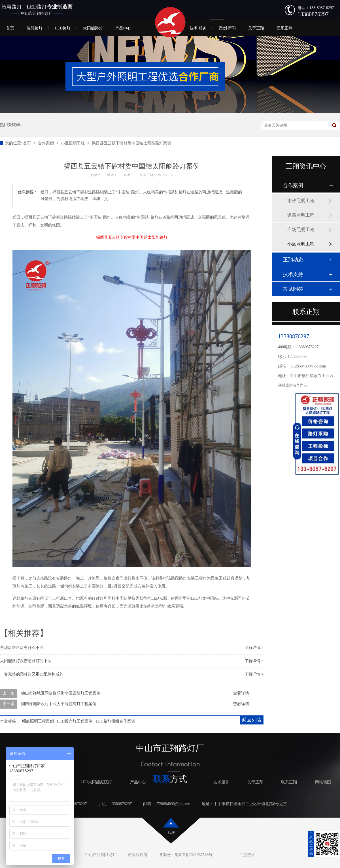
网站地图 (323, 782)
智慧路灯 (35, 28)
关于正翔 (256, 28)
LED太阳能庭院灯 (96, 782)
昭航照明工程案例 (38, 721)
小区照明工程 (73, 143)
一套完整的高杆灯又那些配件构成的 (32, 674)
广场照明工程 (301, 229)
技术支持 (293, 274)
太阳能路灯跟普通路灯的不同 (26, 661)
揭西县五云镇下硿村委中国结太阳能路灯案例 (131, 143)
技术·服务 (198, 28)
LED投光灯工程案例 (75, 721)
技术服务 (221, 782)
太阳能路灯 (93, 28)
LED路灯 (63, 28)
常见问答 (293, 289)
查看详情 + (243, 693)
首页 (10, 28)
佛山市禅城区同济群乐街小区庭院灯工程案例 (61, 693)
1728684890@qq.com (309, 366)
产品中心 (123, 28)
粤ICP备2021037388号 (194, 855)
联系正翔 (284, 28)
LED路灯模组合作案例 (115, 721)
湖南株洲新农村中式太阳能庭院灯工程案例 (59, 704)
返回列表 (252, 720)
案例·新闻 (228, 28)
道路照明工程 (301, 215)
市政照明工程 (301, 201)
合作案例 (46, 143)
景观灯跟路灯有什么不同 (22, 648)
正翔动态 (293, 260)
